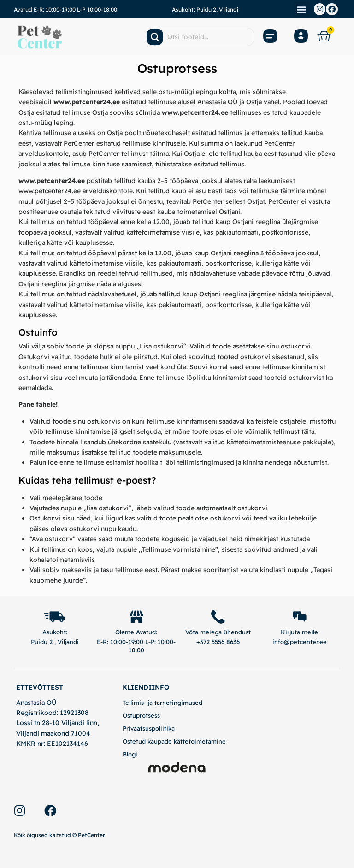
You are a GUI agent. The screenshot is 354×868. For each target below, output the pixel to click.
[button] (302, 9)
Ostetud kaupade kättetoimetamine (174, 741)
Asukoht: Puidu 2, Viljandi (205, 9)
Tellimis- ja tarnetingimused (162, 703)
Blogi (130, 755)
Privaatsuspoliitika (149, 728)
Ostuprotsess (141, 715)
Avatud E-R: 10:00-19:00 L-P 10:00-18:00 (65, 9)
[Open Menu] (270, 37)
